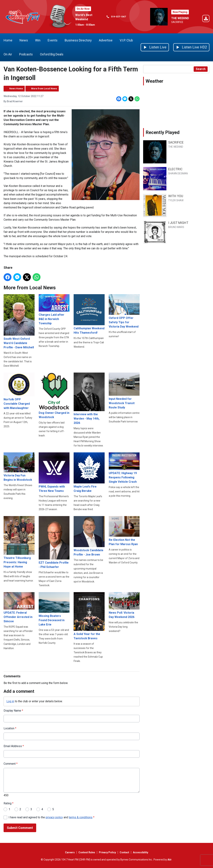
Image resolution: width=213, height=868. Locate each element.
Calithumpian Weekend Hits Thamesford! (89, 314)
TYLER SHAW (176, 200)
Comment (11, 764)
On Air (8, 54)
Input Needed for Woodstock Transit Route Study (124, 391)
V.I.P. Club (126, 40)
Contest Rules (87, 852)
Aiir (170, 860)
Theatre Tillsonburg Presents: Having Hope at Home (19, 542)
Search (201, 69)
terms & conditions (81, 817)
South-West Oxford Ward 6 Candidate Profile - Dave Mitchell (19, 322)
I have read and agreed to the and (52, 817)
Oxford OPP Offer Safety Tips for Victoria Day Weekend (124, 311)
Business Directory (78, 40)
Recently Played (163, 132)
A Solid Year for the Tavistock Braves (89, 616)
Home (8, 40)
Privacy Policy (107, 852)
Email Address (14, 746)
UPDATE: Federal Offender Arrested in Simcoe (19, 608)
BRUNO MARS (176, 227)
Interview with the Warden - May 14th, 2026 (89, 398)
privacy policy (54, 817)
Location (10, 728)
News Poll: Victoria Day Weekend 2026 (124, 605)
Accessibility (141, 852)
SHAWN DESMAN (178, 173)
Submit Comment (20, 828)
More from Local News (44, 89)
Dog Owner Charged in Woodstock (54, 396)
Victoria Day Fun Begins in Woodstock (19, 467)
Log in (10, 701)
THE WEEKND (180, 18)
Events (53, 40)
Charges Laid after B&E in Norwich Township (54, 310)
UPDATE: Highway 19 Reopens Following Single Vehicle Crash (124, 468)
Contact (124, 852)
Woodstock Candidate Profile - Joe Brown (89, 536)
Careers (70, 852)
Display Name (13, 711)
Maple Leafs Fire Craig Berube (89, 472)
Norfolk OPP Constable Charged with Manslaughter (19, 391)
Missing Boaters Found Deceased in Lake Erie (54, 609)
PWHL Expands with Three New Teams (54, 472)
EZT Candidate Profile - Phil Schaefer (54, 542)
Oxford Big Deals (52, 54)
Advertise (106, 40)
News (24, 40)
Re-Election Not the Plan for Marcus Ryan (124, 531)
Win (38, 40)
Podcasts (26, 54)
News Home (16, 89)
